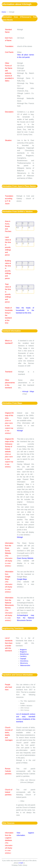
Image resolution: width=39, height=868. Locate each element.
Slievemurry (24, 663)
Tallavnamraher (25, 665)
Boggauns (23, 650)
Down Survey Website (25, 558)
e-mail (21, 863)
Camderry (23, 656)
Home (4, 12)
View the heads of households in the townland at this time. (25, 310)
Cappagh (23, 659)
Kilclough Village (28, 391)
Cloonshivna (24, 661)
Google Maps (22, 579)
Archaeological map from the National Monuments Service (26, 618)
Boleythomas (24, 654)
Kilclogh (20, 431)
